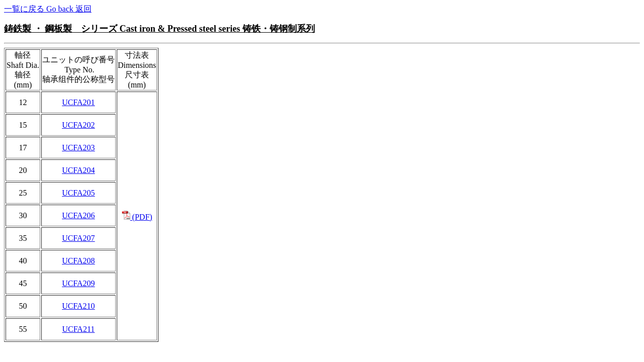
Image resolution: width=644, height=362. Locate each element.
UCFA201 (78, 102)
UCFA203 (78, 148)
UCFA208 (78, 261)
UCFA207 (78, 238)
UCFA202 (78, 125)
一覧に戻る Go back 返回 (48, 9)
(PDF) (137, 217)
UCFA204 (78, 170)
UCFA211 (78, 329)
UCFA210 (78, 306)
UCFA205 (78, 193)
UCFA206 (78, 215)
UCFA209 (78, 283)
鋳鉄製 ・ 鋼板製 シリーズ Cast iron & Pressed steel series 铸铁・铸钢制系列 (159, 29)
